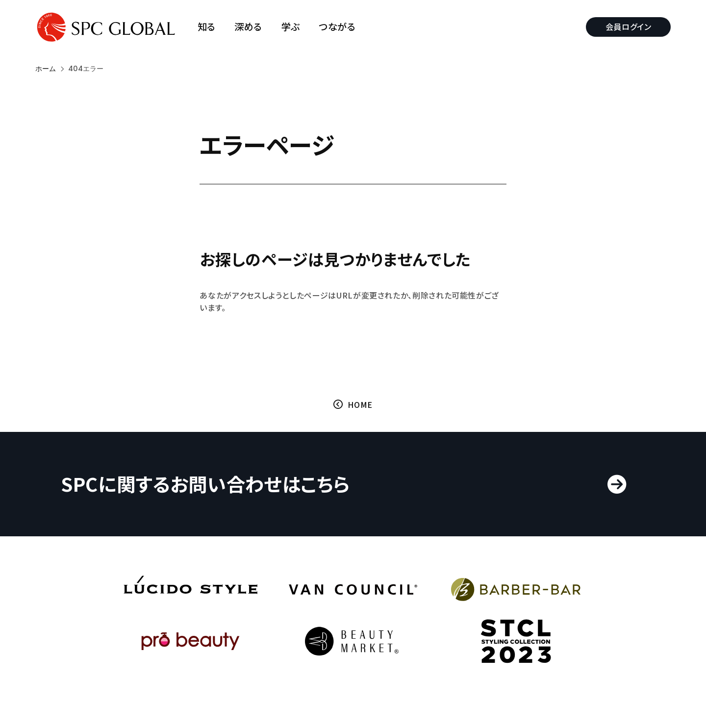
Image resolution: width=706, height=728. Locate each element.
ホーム (46, 69)
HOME (360, 404)
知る (207, 27)
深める (249, 27)
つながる (338, 27)
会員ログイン (628, 26)
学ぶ (291, 27)
